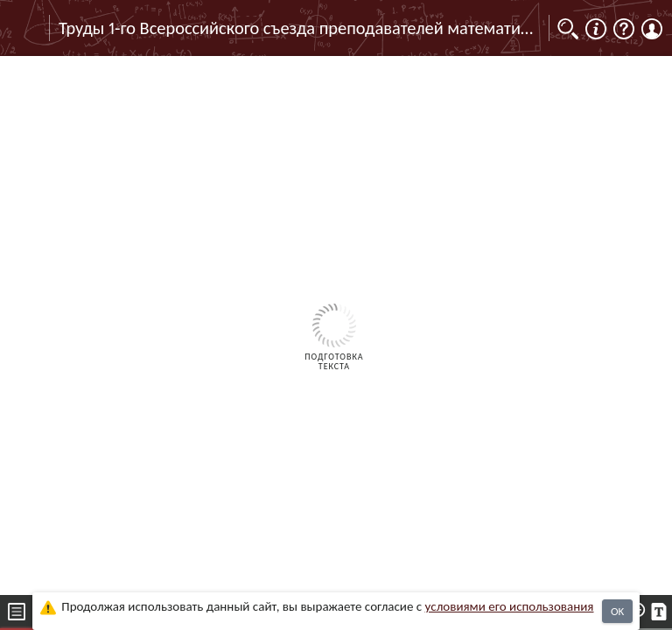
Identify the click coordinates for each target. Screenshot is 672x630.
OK (617, 611)
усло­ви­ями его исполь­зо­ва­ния (510, 606)
